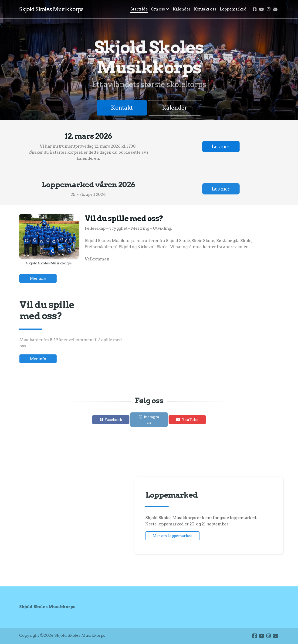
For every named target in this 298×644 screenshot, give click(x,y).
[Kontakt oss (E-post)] (275, 9)
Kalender (175, 109)
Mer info (39, 278)
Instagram (151, 421)
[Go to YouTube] (261, 9)
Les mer (221, 147)
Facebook (113, 421)
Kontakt (122, 109)
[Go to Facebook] (254, 9)
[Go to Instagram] (268, 9)
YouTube (190, 421)
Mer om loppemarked (173, 536)
